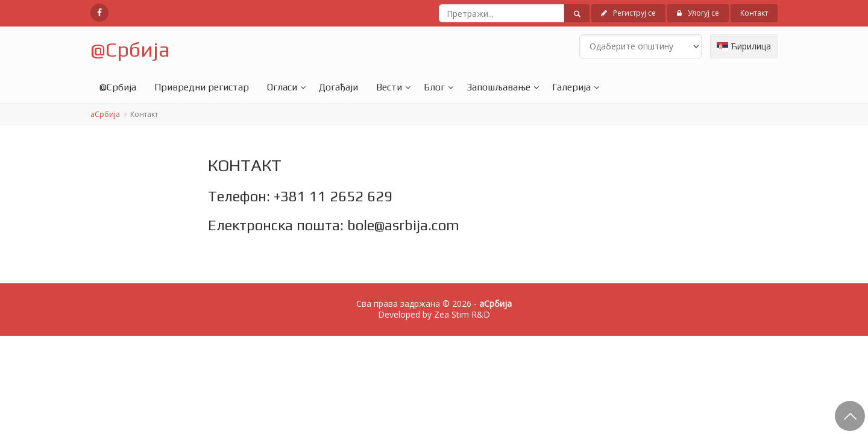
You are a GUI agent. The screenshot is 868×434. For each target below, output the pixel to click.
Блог (434, 87)
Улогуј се (698, 13)
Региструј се (628, 13)
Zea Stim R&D (462, 314)
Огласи (282, 87)
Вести (389, 87)
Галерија (571, 87)
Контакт (754, 13)
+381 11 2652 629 (333, 196)
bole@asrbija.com (403, 225)
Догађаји (338, 87)
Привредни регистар (202, 87)
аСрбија (105, 114)
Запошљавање (498, 87)
